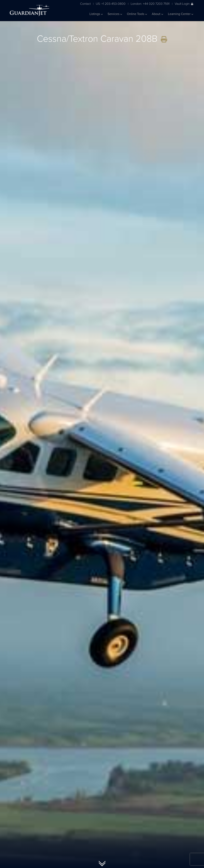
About (157, 14)
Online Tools (137, 14)
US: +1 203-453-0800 (111, 4)
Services (115, 14)
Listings (96, 14)
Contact (85, 4)
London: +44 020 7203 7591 (150, 4)
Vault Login (184, 4)
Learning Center (181, 14)
